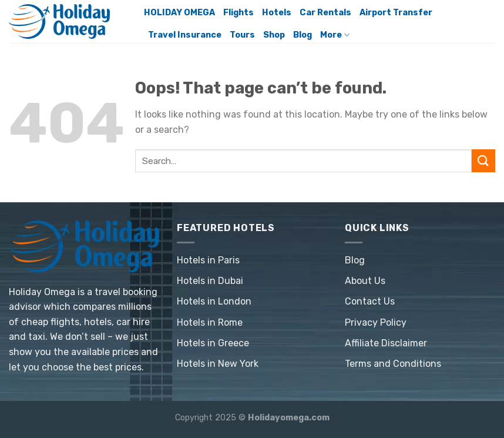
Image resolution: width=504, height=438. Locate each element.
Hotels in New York (218, 364)
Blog (303, 35)
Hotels (277, 13)
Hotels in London (214, 301)
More (335, 35)
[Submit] (483, 161)
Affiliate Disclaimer (386, 343)
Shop (274, 35)
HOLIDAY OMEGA (179, 13)
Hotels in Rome (210, 322)
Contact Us (370, 301)
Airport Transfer (396, 13)
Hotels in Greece (213, 343)
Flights (238, 13)
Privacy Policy (376, 322)
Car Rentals (325, 13)
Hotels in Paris (208, 260)
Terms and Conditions (393, 364)
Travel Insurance (185, 35)
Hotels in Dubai (210, 281)
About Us (365, 281)
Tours (242, 35)
